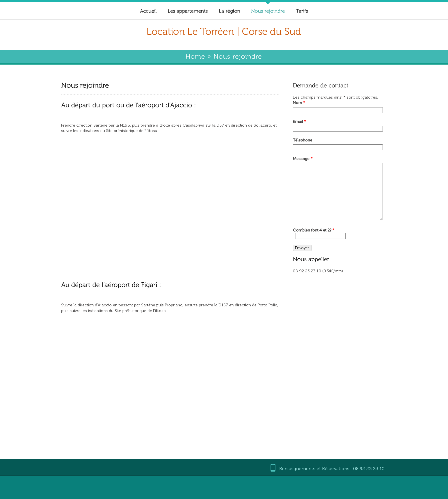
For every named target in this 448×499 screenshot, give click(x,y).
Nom (299, 103)
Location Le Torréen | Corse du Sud (224, 32)
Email (299, 122)
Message (303, 159)
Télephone (303, 140)
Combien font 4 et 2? (314, 230)
